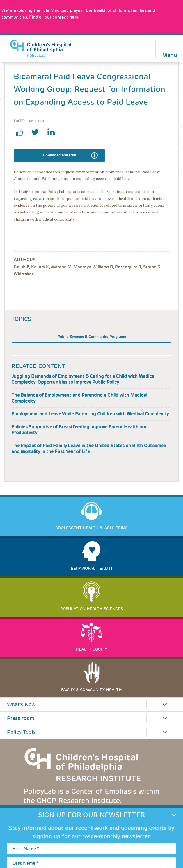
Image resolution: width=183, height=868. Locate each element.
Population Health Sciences (92, 609)
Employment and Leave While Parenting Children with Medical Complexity (90, 414)
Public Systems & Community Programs (92, 337)
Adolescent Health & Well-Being (91, 528)
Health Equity (91, 649)
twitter (37, 132)
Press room (21, 718)
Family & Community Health (91, 690)
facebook (22, 132)
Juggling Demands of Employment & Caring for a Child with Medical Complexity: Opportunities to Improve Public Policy (84, 379)
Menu (170, 55)
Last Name (25, 863)
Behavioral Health (91, 568)
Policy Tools (21, 732)
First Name (26, 849)
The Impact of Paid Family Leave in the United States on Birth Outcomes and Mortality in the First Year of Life (89, 449)
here (74, 17)
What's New (21, 705)
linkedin (53, 132)
